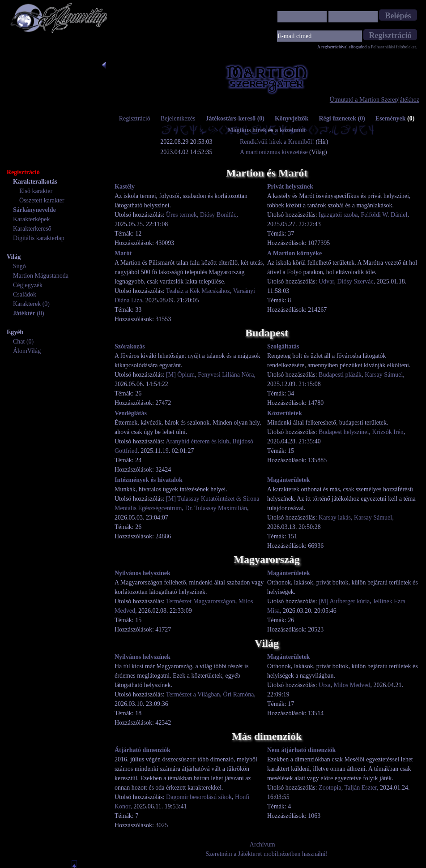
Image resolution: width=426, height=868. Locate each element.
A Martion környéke (294, 253)
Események (395, 118)
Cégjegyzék (28, 285)
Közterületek (285, 413)
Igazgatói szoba (338, 215)
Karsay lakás (335, 518)
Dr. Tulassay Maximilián (216, 508)
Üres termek (181, 215)
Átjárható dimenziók (143, 750)
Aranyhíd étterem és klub (197, 441)
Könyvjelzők (292, 118)
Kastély (125, 187)
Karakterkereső (32, 229)
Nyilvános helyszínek (143, 573)
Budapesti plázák (340, 375)
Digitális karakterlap (39, 238)
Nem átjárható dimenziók (301, 750)
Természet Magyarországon (201, 601)
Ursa (324, 685)
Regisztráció (135, 118)
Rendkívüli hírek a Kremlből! (278, 142)
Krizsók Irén (388, 432)
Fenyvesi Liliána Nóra (226, 375)
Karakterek (27, 304)
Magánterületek (289, 480)
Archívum (262, 844)
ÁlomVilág (27, 351)
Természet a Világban (193, 694)
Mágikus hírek (247, 130)
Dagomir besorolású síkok (199, 797)
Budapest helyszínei (344, 432)
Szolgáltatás (283, 346)
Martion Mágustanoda (41, 276)
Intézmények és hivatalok (149, 480)
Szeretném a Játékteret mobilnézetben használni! (267, 854)
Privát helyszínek (290, 187)
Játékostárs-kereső (235, 118)
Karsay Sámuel (384, 375)
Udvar (326, 281)
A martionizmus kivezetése (274, 152)
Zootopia (330, 788)
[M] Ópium (180, 375)
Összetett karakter (42, 200)
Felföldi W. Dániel (384, 215)
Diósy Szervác (356, 281)
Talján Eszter (360, 788)
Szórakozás (130, 346)
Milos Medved (352, 685)
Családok (25, 294)
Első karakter (36, 191)
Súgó (19, 266)
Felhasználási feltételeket (394, 47)
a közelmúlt (290, 130)
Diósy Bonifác (218, 215)
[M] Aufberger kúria (344, 601)
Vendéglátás (131, 413)
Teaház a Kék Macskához (198, 291)
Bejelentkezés (178, 118)
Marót (123, 253)
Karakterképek (31, 219)
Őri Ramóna (239, 694)
